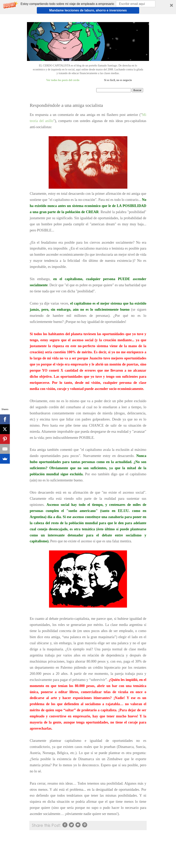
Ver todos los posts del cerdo (63, 80)
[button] (88, 7)
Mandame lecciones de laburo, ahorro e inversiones (88, 10)
